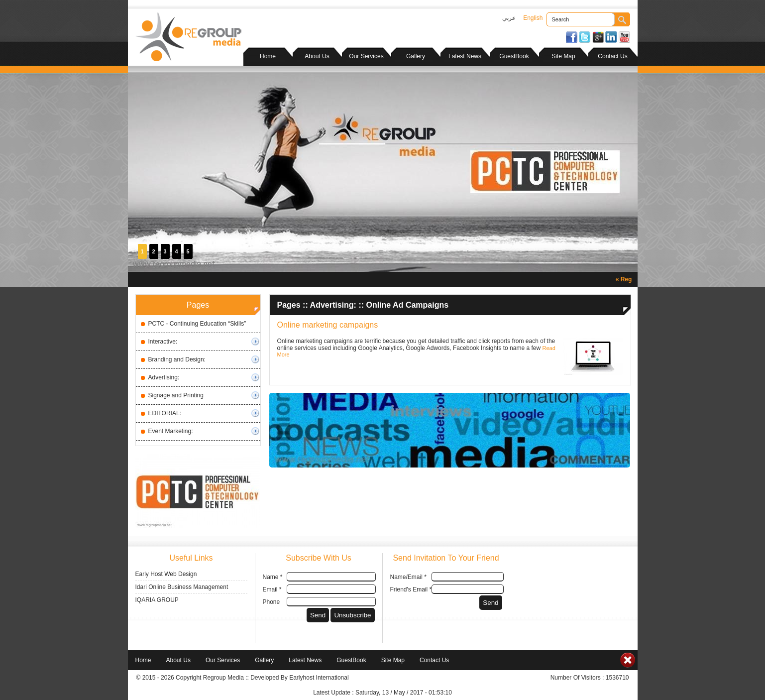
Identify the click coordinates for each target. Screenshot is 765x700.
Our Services (366, 56)
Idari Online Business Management (182, 587)
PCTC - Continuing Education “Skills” (197, 324)
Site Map (563, 56)
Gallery (416, 56)
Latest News (465, 56)
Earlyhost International (319, 678)
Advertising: (164, 377)
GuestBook (514, 56)
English (533, 18)
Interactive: (163, 342)
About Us (317, 56)
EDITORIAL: (165, 413)
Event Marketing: (171, 431)
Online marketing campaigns (328, 325)
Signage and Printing (176, 395)
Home (268, 56)
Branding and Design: (177, 359)
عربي (509, 18)
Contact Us (612, 56)
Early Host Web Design (166, 574)
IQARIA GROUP (157, 600)
